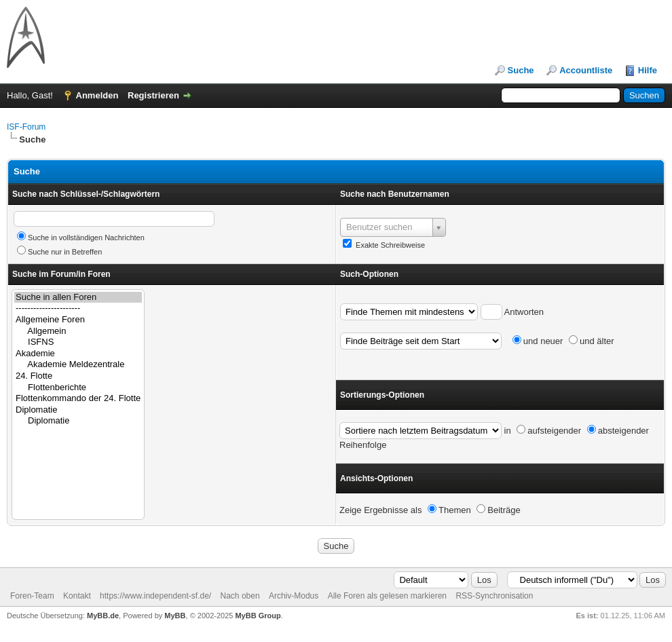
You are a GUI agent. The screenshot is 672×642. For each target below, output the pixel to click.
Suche (521, 70)
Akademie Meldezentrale (78, 365)
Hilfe (648, 70)
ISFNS (78, 342)
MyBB (175, 616)
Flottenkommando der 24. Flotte (78, 399)
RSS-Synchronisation (494, 596)
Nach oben (240, 596)
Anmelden (97, 95)
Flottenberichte (78, 388)
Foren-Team (32, 596)
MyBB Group (258, 616)
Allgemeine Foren (78, 320)
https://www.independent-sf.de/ (155, 596)
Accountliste (586, 70)
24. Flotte (78, 376)
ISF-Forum (26, 127)
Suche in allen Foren (78, 298)
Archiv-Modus (294, 596)
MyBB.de (103, 616)
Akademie (78, 354)
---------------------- (78, 308)
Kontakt (77, 596)
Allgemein (78, 332)
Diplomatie (78, 410)
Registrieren (153, 95)
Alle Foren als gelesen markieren (387, 596)
